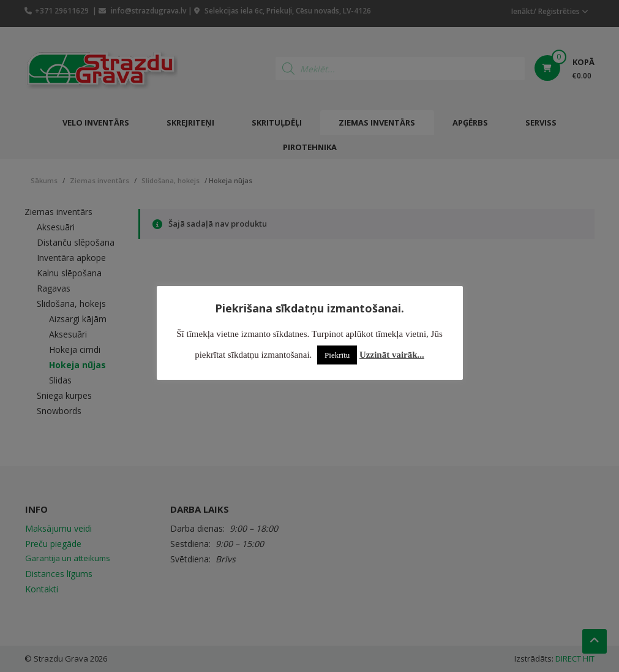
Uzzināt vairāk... (392, 355)
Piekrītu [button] (337, 355)
